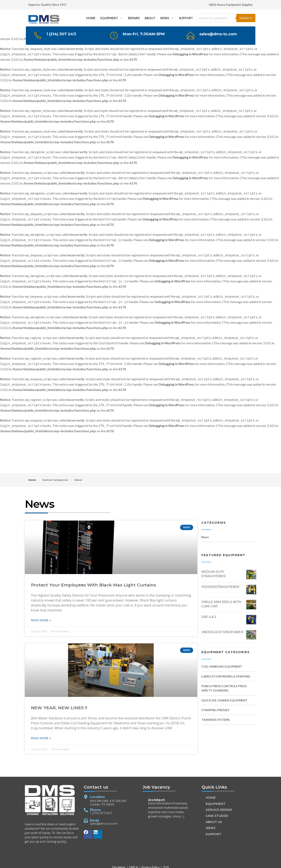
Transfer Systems (216, 702)
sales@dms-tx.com (104, 807)
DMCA (134, 850)
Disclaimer (119, 850)
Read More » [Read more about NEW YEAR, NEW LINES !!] (41, 721)
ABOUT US (214, 805)
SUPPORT (186, 18)
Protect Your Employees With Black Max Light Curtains (94, 568)
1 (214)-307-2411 (101, 796)
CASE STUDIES (217, 798)
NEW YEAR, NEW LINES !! (59, 690)
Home (32, 463)
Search (246, 18)
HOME (91, 18)
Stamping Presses (215, 693)
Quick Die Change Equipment (224, 683)
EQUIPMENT (109, 18)
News (205, 520)
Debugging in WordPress (190, 52)
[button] (161, 862)
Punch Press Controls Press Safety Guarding (224, 671)
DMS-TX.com (103, 862)
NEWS (165, 18)
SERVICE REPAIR (219, 792)
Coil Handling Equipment (222, 649)
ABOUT (150, 18)
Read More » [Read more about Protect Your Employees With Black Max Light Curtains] (41, 603)
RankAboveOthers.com (195, 862)
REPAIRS (134, 18)
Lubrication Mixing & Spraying (226, 659)
